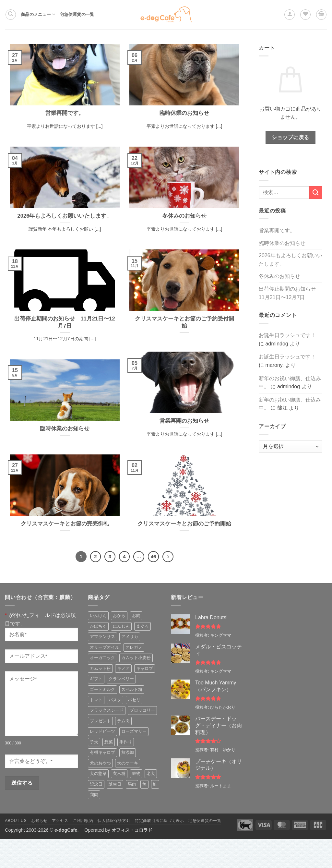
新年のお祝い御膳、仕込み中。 (290, 383)
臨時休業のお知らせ (184, 113)
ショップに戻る (290, 137)
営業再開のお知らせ (184, 421)
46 (154, 556)
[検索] (11, 15)
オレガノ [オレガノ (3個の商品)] (134, 647)
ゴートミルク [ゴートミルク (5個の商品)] (102, 689)
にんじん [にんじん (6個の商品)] (121, 626)
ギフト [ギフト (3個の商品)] (96, 679)
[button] (290, 15)
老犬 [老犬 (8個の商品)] (151, 773)
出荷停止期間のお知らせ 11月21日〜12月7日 (65, 322)
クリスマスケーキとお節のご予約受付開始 (184, 322)
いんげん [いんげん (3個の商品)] (98, 615)
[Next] (168, 557)
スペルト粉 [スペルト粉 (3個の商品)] (132, 689)
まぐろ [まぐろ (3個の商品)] (142, 626)
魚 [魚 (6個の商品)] (144, 784)
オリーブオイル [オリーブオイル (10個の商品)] (105, 647)
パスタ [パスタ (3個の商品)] (115, 700)
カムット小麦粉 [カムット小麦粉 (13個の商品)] (136, 658)
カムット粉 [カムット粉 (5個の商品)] (100, 668)
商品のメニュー (38, 14)
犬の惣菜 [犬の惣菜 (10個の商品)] (98, 773)
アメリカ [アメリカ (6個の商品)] (130, 637)
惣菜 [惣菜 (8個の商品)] (109, 742)
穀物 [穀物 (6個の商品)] (136, 773)
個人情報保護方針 (114, 821)
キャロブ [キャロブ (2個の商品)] (145, 668)
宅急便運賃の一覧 (77, 14)
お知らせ (39, 821)
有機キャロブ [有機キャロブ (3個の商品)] (102, 752)
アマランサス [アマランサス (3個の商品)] (102, 637)
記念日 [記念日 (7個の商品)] (96, 784)
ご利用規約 (83, 821)
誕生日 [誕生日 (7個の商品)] (115, 784)
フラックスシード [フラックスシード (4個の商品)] (107, 710)
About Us (16, 821)
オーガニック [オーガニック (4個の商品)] (102, 658)
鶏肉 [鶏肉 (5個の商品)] (94, 795)
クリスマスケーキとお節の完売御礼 (65, 524)
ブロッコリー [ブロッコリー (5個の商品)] (142, 710)
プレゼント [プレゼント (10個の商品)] (100, 721)
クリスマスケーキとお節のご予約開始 (184, 524)
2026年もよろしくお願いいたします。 (65, 216)
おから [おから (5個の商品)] (119, 615)
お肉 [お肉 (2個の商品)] (136, 615)
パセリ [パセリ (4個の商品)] (134, 700)
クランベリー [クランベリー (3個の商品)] (121, 679)
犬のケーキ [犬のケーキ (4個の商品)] (128, 763)
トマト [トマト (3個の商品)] (96, 700)
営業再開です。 (65, 113)
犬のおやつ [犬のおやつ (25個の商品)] (100, 763)
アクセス (60, 821)
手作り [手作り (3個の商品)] (126, 742)
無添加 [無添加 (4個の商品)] (128, 752)
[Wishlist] (305, 15)
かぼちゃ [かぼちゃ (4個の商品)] (98, 626)
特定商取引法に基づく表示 (159, 821)
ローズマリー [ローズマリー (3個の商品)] (134, 731)
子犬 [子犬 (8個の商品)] (94, 742)
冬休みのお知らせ (184, 216)
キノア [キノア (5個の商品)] (123, 668)
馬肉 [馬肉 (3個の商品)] (132, 784)
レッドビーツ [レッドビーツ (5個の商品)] (102, 731)
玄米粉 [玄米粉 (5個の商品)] (119, 773)
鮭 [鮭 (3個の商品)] (155, 784)
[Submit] (316, 193)
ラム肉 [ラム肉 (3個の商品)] (123, 721)
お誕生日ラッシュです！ (287, 335)
